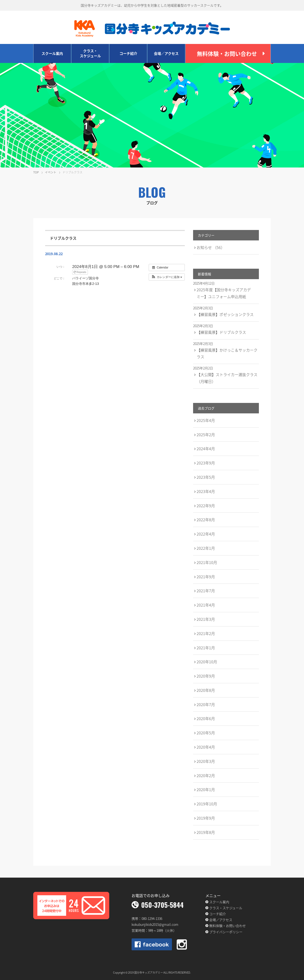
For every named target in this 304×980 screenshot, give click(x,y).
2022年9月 (206, 506)
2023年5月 (206, 477)
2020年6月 (206, 718)
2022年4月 (206, 534)
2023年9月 (206, 463)
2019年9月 (206, 818)
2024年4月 (206, 449)
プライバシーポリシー (226, 932)
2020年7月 (206, 704)
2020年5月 (206, 733)
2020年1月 (206, 789)
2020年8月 (206, 690)
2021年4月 (206, 605)
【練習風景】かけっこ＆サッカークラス (227, 353)
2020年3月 (206, 761)
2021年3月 (206, 619)
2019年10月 (207, 804)
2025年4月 (206, 420)
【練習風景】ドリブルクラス (221, 332)
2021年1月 (206, 648)
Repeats (80, 272)
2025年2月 (206, 435)
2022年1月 (206, 548)
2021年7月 (206, 591)
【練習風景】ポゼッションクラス (225, 314)
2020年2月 (206, 775)
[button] (167, 277)
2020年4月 (206, 747)
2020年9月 (206, 676)
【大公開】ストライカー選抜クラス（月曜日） (227, 378)
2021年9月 (206, 577)
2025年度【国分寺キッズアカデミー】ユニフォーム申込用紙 (224, 293)
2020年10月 (207, 662)
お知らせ (211, 247)
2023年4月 (206, 491)
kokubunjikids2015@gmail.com (155, 924)
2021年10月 (207, 562)
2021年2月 (206, 633)
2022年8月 (206, 520)
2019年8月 (206, 832)
